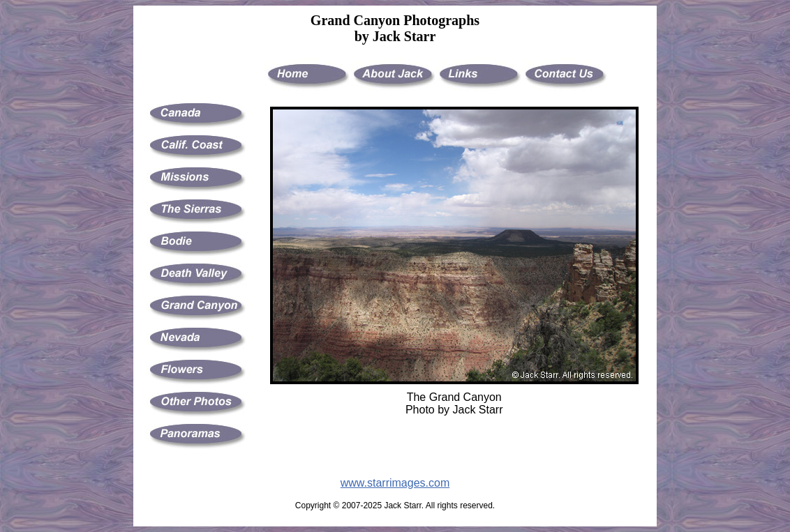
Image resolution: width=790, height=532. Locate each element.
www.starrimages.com (395, 483)
